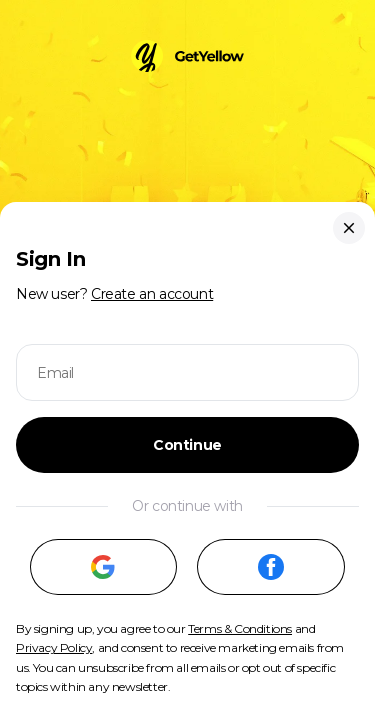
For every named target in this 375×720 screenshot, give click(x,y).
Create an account (152, 294)
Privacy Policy (54, 647)
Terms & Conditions (240, 628)
